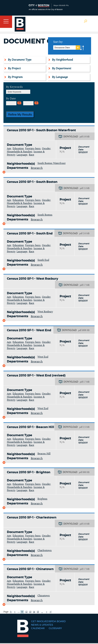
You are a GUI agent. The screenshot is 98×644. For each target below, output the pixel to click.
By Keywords (14, 87)
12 (26, 612)
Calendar (38, 628)
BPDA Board (57, 621)
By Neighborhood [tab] (62, 60)
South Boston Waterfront (52, 163)
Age (9, 149)
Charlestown (45, 550)
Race (32, 155)
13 (30, 612)
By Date (11, 99)
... (19, 612)
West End (43, 357)
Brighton (42, 499)
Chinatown (44, 596)
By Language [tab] (59, 77)
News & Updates (42, 625)
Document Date (62, 48)
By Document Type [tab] (19, 60)
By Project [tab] (14, 68)
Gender (46, 149)
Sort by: (58, 42)
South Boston (45, 215)
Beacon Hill (44, 454)
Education (18, 149)
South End (43, 260)
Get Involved (40, 621)
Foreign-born (33, 149)
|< (11, 612)
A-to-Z (82, 48)
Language (22, 155)
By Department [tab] (61, 68)
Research (37, 168)
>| (50, 612)
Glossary (55, 628)
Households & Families (20, 152)
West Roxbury (45, 312)
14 (34, 612)
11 (22, 612)
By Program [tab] (15, 77)
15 (38, 612)
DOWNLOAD (71, 137)
